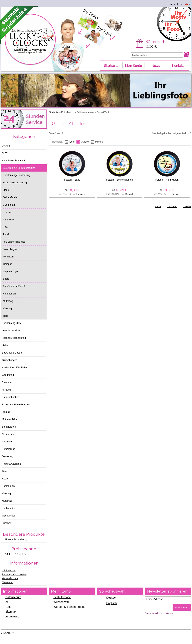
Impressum (12, 616)
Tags (8, 607)
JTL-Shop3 (6, 633)
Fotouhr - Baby (72, 180)
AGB (8, 602)
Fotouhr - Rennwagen (167, 180)
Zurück (158, 206)
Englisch (112, 603)
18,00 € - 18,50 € (16, 554)
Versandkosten (10, 578)
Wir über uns (9, 571)
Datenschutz (13, 597)
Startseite (54, 112)
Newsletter (8, 582)
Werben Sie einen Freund (69, 607)
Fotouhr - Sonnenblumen (120, 180)
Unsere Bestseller (16, 540)
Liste (72, 142)
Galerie (85, 142)
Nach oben (172, 206)
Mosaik (99, 142)
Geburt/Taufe (104, 112)
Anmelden (175, 4)
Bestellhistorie (62, 597)
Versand (81, 194)
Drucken (187, 206)
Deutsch (112, 598)
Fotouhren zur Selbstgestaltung (78, 112)
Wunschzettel (62, 602)
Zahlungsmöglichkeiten (14, 575)
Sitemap (11, 612)
